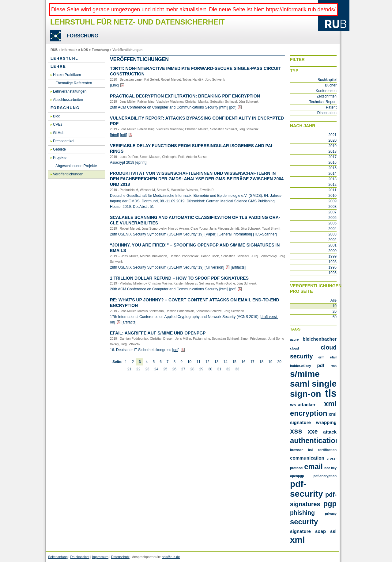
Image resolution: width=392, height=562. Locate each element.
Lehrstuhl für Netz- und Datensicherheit (138, 22)
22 (138, 369)
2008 (332, 207)
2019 (332, 146)
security (304, 522)
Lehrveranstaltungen (70, 91)
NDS (85, 50)
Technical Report (323, 102)
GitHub (59, 133)
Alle (334, 300)
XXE (313, 431)
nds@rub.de (171, 557)
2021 (332, 135)
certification (327, 450)
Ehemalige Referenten (74, 83)
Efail (333, 357)
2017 (332, 157)
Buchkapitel (327, 80)
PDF (321, 365)
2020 (332, 140)
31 (219, 369)
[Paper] (211, 234)
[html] (224, 107)
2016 (332, 162)
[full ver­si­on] (214, 267)
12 (207, 362)
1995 (332, 273)
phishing (302, 513)
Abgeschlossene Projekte (76, 166)
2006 (332, 218)
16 (243, 362)
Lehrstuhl (64, 59)
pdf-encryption (325, 476)
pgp (330, 504)
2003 (332, 234)
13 (216, 362)
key (334, 468)
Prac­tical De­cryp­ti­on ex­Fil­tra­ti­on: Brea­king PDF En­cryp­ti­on (185, 96)
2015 (332, 168)
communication (307, 458)
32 (228, 369)
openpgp (297, 476)
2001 (332, 245)
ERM (322, 357)
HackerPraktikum (67, 75)
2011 (332, 190)
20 (279, 362)
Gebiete (59, 149)
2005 (332, 223)
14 (225, 362)
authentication (315, 440)
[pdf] (233, 107)
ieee (327, 468)
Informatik (69, 50)
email (313, 466)
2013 (332, 179)
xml (297, 540)
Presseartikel (64, 141)
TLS (331, 393)
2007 (332, 212)
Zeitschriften (327, 96)
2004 (332, 229)
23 (147, 369)
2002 (332, 240)
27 (183, 369)
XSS (296, 431)
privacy (331, 514)
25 (165, 369)
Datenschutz (120, 557)
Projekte (60, 158)
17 (252, 362)
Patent (331, 107)
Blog (57, 116)
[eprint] (141, 162)
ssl (333, 531)
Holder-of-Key (300, 366)
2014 (332, 174)
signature (300, 531)
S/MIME (305, 374)
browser (296, 450)
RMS (334, 366)
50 (335, 317)
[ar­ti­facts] (238, 267)
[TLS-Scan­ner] (265, 234)
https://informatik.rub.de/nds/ (301, 10)
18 (261, 362)
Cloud (294, 348)
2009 (332, 201)
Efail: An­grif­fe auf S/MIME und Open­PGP (158, 333)
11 (198, 362)
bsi (311, 450)
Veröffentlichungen (127, 50)
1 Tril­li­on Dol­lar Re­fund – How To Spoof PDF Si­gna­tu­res (179, 278)
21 (129, 369)
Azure (294, 339)
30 (210, 369)
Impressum (100, 557)
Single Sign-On (313, 389)
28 (192, 369)
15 (234, 362)
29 (201, 369)
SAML (300, 384)
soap (320, 531)
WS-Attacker (303, 405)
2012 (332, 185)
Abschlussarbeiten (68, 100)
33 (237, 369)
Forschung (100, 50)
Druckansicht (80, 557)
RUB (54, 50)
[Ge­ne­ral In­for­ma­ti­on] (235, 234)
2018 (332, 151)
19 (270, 362)
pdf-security (307, 489)
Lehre (58, 67)
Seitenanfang (58, 557)
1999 (332, 256)
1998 (332, 262)
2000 (332, 251)
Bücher (331, 85)
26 (174, 369)
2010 (332, 196)
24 (156, 369)
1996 (332, 267)
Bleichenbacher (320, 339)
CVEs (58, 124)
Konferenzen (326, 91)
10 (189, 362)
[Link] (114, 85)
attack (330, 432)
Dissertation (327, 113)
